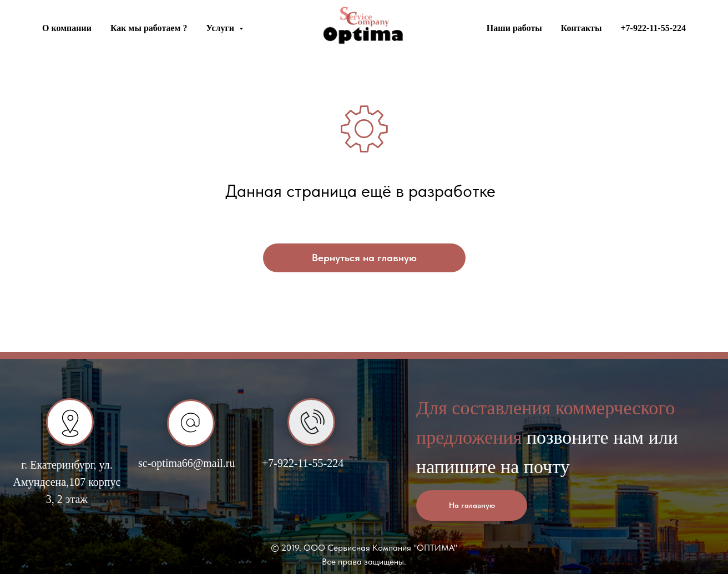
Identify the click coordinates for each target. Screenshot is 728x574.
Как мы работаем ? (149, 28)
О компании (67, 28)
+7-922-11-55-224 (653, 28)
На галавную (472, 505)
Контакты (582, 28)
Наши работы (514, 28)
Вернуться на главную (364, 258)
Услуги (221, 28)
